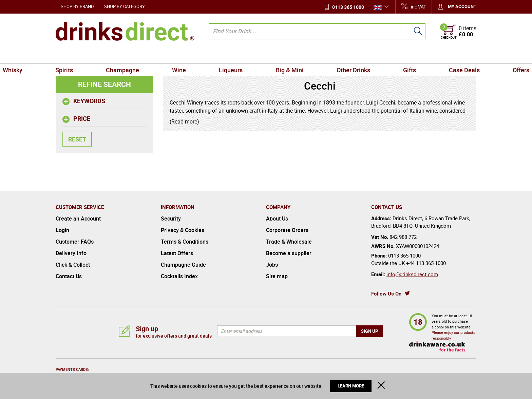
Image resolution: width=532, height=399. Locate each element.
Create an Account (78, 218)
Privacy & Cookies (183, 230)
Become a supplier (289, 253)
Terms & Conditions (185, 242)
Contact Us (69, 276)
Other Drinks (335, 56)
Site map (277, 276)
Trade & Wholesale (289, 242)
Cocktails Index (179, 276)
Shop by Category (125, 6)
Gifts (379, 56)
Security (171, 218)
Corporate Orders (287, 230)
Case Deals (421, 56)
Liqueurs (237, 56)
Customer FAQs (75, 242)
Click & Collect (73, 265)
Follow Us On (386, 293)
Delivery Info (71, 253)
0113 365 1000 (348, 7)
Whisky (68, 56)
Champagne (153, 56)
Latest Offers (177, 253)
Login (62, 230)
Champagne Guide (183, 265)
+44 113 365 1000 (426, 263)
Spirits (108, 56)
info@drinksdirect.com (412, 274)
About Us (277, 218)
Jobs (272, 265)
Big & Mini (283, 56)
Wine (198, 56)
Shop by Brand (77, 6)
